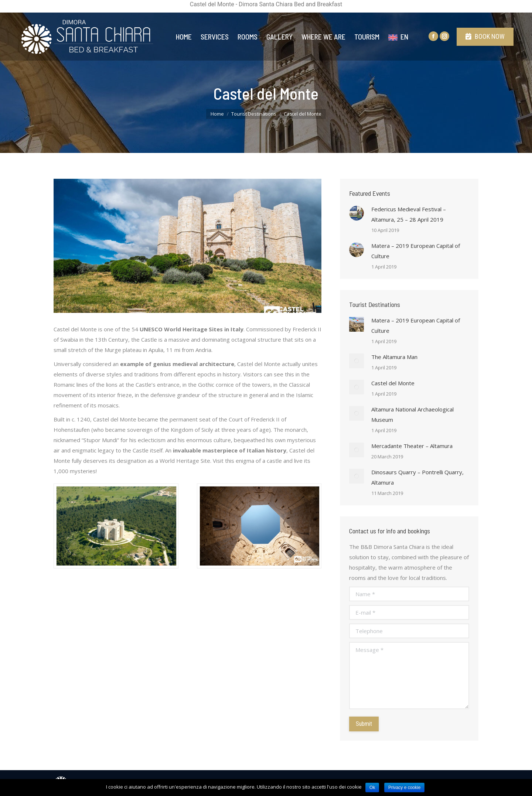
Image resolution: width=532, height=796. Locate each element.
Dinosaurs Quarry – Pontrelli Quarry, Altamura (417, 477)
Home (217, 114)
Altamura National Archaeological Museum (412, 414)
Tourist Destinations (254, 114)
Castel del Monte (393, 383)
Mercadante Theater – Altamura (412, 446)
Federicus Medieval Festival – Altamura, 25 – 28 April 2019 (409, 214)
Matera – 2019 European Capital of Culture (416, 251)
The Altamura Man (394, 357)
